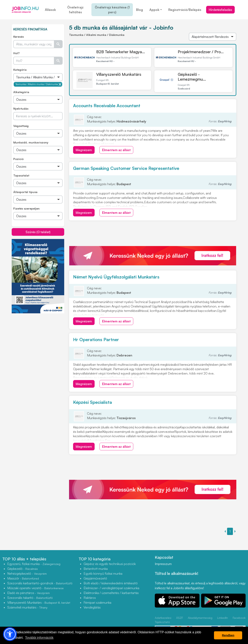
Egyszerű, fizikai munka (34, 564)
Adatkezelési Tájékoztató (163, 620)
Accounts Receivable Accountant (107, 105)
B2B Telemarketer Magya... (121, 52)
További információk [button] (39, 638)
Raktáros (90, 598)
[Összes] (38, 77)
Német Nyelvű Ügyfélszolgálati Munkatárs (116, 277)
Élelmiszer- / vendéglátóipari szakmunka (111, 588)
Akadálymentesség (200, 618)
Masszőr (23, 578)
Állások (50, 10)
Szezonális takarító (30, 598)
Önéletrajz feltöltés (75, 10)
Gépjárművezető (95, 578)
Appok (154, 10)
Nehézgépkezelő (27, 573)
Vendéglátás (92, 607)
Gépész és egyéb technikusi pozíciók (110, 564)
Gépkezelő (23, 569)
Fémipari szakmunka (97, 602)
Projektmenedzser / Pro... (201, 52)
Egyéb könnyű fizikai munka (103, 573)
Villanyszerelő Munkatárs (119, 74)
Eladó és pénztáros (28, 593)
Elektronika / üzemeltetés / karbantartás (111, 593)
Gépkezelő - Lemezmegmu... (192, 77)
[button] (10, 634)
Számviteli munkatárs (27, 607)
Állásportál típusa (25, 192)
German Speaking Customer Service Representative (126, 168)
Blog (139, 10)
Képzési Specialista (92, 402)
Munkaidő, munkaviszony (31, 142)
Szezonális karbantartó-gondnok (40, 583)
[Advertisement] (42, 342)
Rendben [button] (228, 635)
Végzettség (21, 126)
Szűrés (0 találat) (38, 232)
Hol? (16, 53)
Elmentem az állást (116, 150)
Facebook (239, 618)
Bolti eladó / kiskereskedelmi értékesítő (111, 583)
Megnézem (84, 150)
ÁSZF (180, 618)
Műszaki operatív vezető (35, 588)
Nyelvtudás (21, 109)
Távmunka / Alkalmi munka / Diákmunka (38, 84)
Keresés (19, 37)
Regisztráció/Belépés (185, 10)
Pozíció (18, 159)
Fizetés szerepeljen (26, 208)
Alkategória (21, 92)
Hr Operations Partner (96, 339)
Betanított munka (96, 569)
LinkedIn (223, 618)
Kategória (20, 70)
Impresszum (163, 564)
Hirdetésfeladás (220, 10)
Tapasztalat (21, 175)
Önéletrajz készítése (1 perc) (112, 10)
